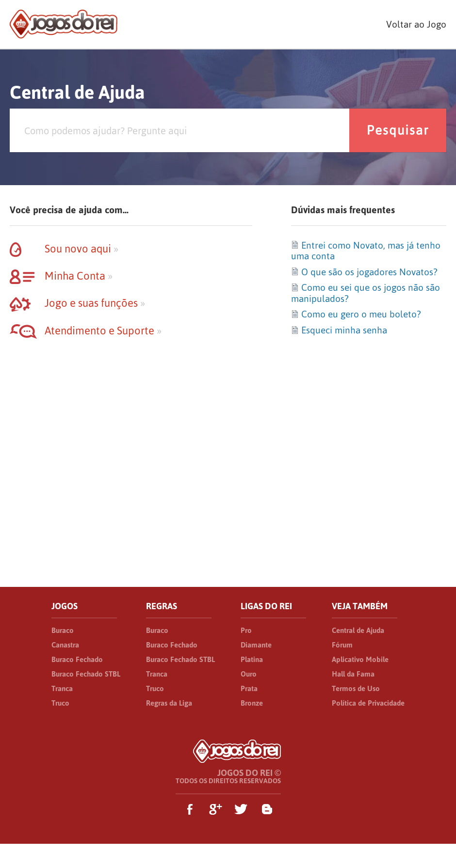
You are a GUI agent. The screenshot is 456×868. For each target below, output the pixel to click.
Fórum (342, 645)
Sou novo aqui (64, 249)
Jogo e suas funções (77, 303)
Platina (252, 659)
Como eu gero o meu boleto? (356, 314)
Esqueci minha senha (339, 330)
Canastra (65, 645)
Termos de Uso (356, 688)
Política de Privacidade (368, 703)
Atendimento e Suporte (86, 331)
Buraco (63, 630)
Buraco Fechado (77, 659)
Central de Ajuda (358, 630)
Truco (60, 703)
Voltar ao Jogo (416, 24)
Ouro (249, 674)
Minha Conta (61, 276)
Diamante (256, 645)
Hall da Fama (353, 674)
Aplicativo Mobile (360, 659)
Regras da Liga (169, 703)
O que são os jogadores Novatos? (364, 272)
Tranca (62, 688)
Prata (249, 688)
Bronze (252, 703)
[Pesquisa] (179, 130)
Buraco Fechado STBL (86, 674)
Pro (246, 630)
